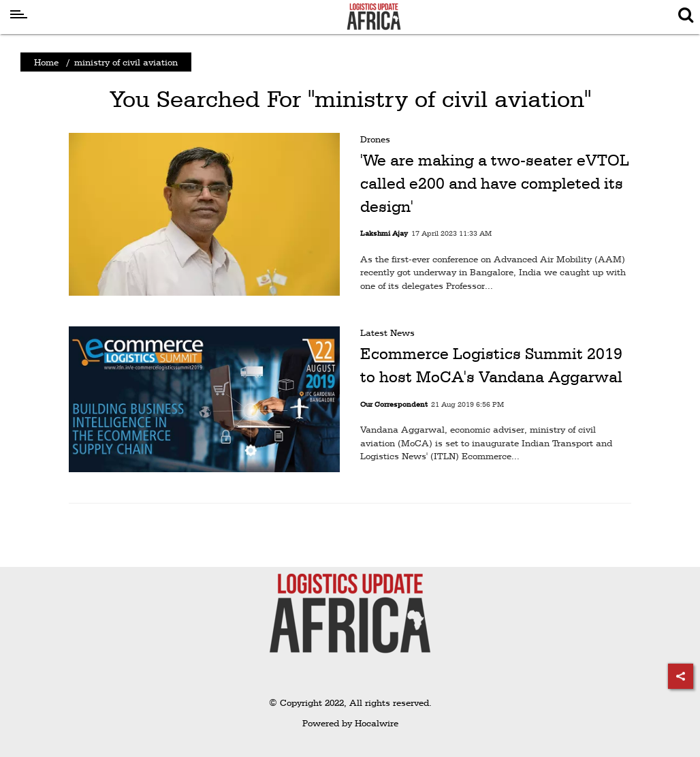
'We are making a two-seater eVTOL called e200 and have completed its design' (495, 183)
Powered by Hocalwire (350, 723)
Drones (375, 139)
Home (46, 62)
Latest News (387, 333)
